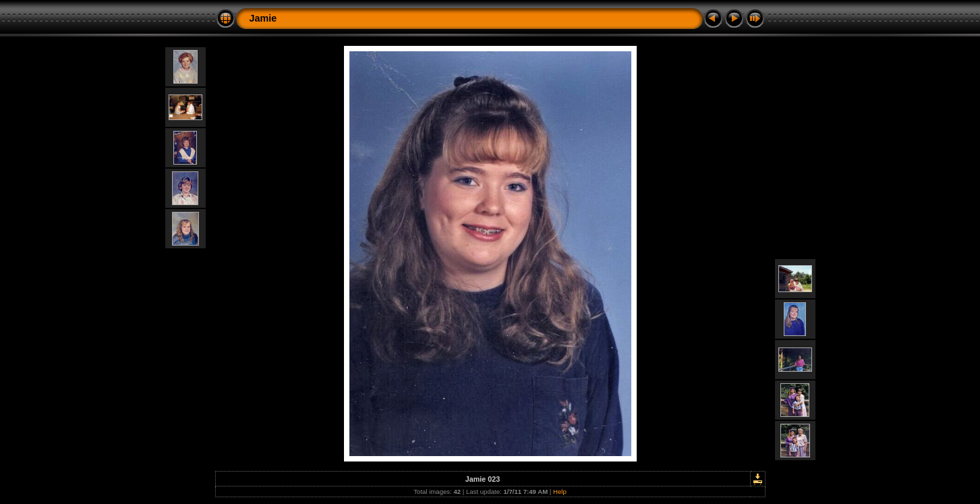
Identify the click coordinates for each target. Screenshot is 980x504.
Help (560, 492)
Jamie (263, 18)
